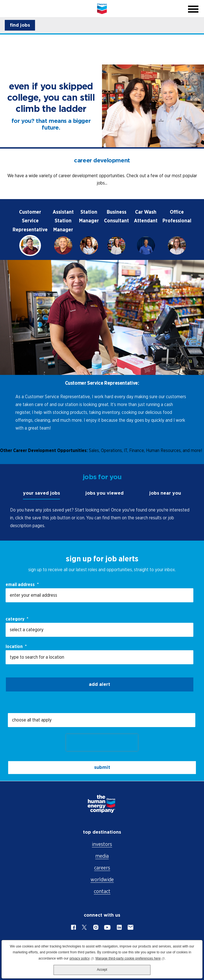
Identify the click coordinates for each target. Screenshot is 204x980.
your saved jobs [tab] (41, 493)
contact (102, 891)
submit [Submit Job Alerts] (102, 767)
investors (102, 844)
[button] (20, 25)
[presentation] (102, 743)
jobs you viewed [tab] (105, 493)
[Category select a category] (99, 630)
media (102, 856)
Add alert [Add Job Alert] (99, 684)
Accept (102, 970)
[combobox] (99, 657)
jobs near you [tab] (165, 493)
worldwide (102, 879)
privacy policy (82, 958)
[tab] (30, 232)
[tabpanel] (102, 351)
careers (102, 868)
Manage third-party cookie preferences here (130, 958)
